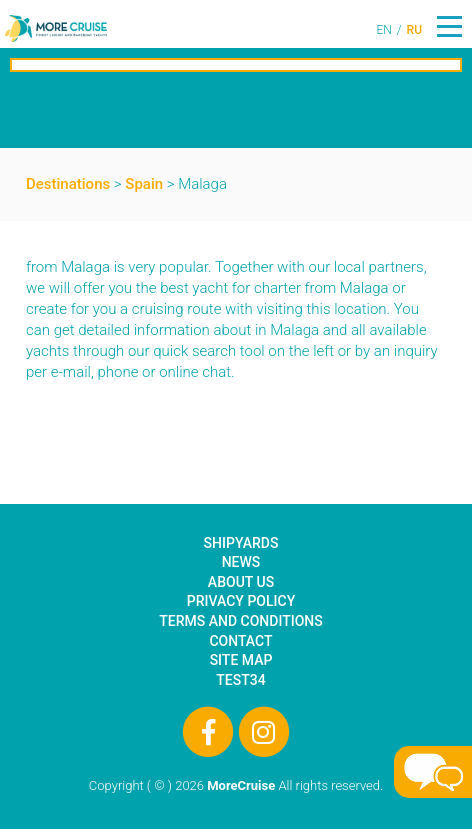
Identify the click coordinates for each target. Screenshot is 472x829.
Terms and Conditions (240, 621)
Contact (240, 641)
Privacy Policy (241, 601)
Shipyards (241, 543)
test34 (240, 680)
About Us (241, 582)
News (241, 562)
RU (414, 30)
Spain (144, 184)
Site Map (241, 660)
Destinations (68, 184)
